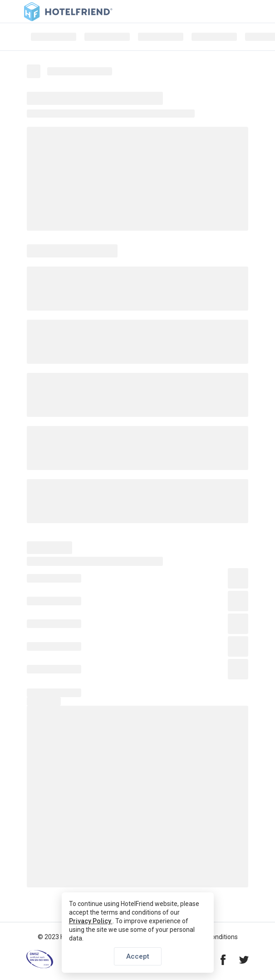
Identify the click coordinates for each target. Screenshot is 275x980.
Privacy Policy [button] (91, 921)
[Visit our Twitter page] (244, 961)
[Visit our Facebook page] (223, 961)
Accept (138, 956)
